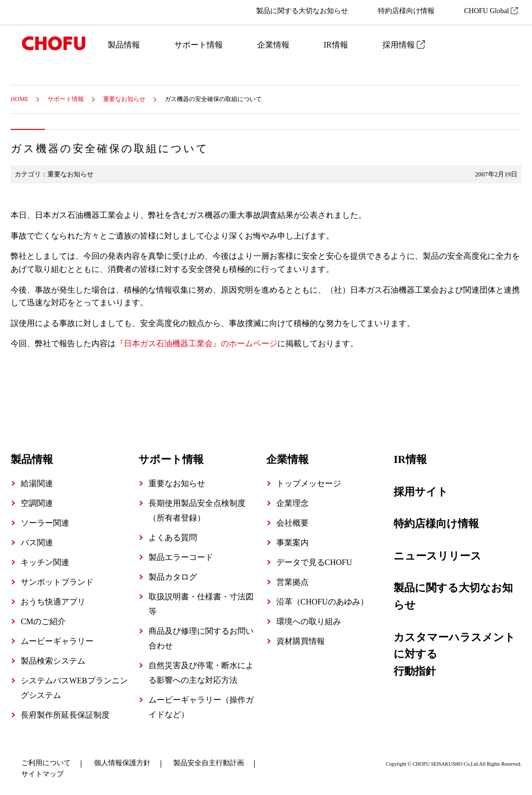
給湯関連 (37, 483)
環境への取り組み (309, 621)
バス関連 (37, 543)
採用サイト (421, 492)
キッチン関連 (45, 562)
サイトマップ (42, 774)
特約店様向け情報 (406, 11)
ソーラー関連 (45, 523)
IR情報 (336, 45)
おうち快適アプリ (53, 602)
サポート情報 (199, 45)
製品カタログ (173, 577)
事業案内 (293, 543)
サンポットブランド (57, 582)
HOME (19, 99)
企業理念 (293, 503)
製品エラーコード (181, 557)
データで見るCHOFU (314, 562)
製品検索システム (53, 661)
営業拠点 (293, 582)
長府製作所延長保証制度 (65, 715)
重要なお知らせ (124, 99)
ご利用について (46, 763)
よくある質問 (173, 537)
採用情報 (404, 45)
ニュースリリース (438, 556)
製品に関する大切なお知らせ (302, 11)
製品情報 (124, 45)
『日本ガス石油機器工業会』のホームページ (197, 343)
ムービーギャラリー (57, 641)
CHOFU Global (491, 11)
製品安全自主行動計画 (209, 763)
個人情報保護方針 (122, 763)
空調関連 (37, 503)
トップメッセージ (309, 483)
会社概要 (293, 523)
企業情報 (273, 45)
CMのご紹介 (43, 621)
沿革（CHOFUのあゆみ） (322, 602)
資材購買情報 (301, 641)
